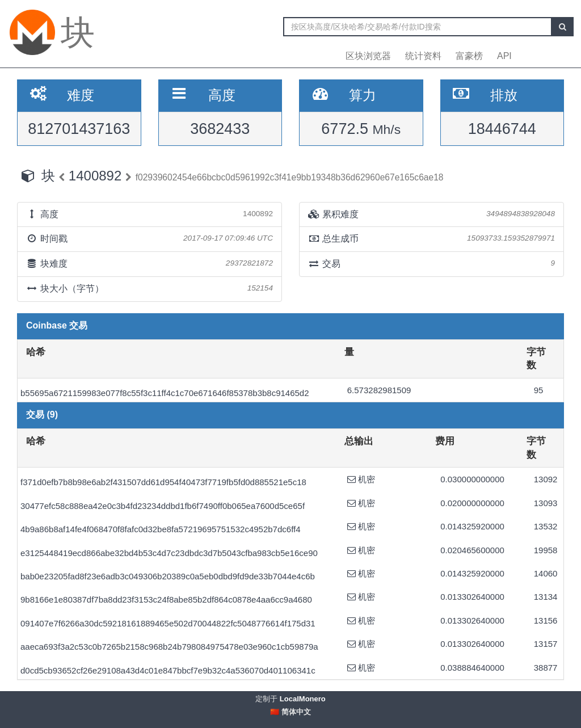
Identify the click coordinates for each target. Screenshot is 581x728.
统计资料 (423, 56)
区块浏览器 (368, 56)
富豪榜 (469, 56)
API (504, 56)
